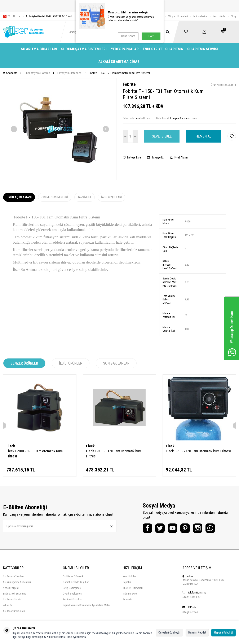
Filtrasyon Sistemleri (69, 73)
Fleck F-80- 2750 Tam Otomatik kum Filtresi (198, 451)
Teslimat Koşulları (72, 599)
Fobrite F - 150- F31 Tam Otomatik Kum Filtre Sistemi (119, 73)
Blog (233, 16)
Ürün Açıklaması (19, 197)
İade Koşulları (111, 197)
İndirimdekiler (200, 16)
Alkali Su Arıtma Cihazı (119, 62)
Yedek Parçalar (125, 49)
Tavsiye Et (155, 157)
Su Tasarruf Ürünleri (14, 611)
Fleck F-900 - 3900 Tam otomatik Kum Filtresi (35, 454)
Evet (151, 36)
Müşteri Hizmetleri (178, 16)
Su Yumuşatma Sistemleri (84, 49)
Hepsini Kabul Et (223, 632)
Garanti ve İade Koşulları (76, 582)
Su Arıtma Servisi (203, 49)
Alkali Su (8, 605)
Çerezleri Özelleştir (169, 632)
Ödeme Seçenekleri (55, 197)
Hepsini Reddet (197, 632)
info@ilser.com (191, 612)
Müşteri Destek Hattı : (48, 16)
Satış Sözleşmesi (72, 588)
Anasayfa (10, 73)
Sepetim (127, 582)
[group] (60, 129)
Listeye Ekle (132, 157)
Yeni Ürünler (219, 16)
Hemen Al (203, 136)
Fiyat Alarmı (179, 157)
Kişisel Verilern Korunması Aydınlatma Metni (86, 605)
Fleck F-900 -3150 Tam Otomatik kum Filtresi (114, 454)
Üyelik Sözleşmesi (73, 594)
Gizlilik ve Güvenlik (73, 576)
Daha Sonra (128, 36)
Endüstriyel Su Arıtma (163, 49)
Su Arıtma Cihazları (39, 49)
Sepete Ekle (162, 136)
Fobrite (129, 84)
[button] (14, 129)
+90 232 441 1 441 (192, 597)
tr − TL (12, 16)
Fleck (11, 446)
